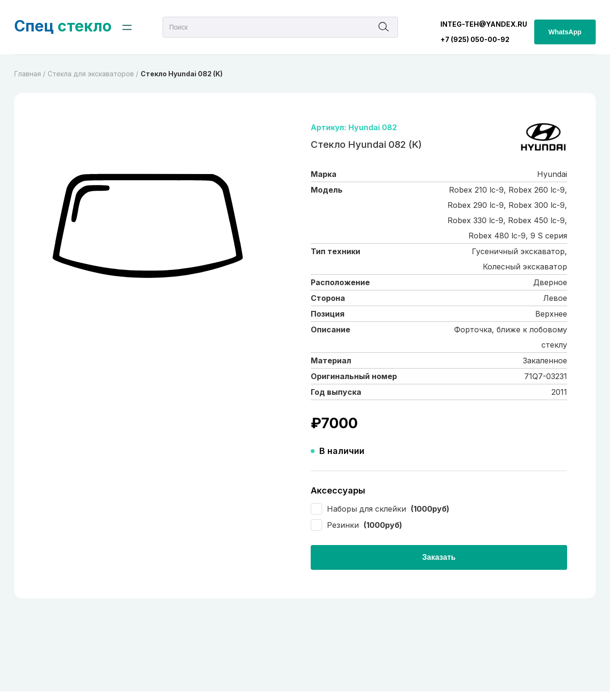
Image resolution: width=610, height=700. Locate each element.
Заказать (439, 557)
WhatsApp (565, 32)
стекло (63, 26)
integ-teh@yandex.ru (484, 24)
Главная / (30, 74)
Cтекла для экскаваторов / (93, 74)
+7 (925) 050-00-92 (475, 39)
